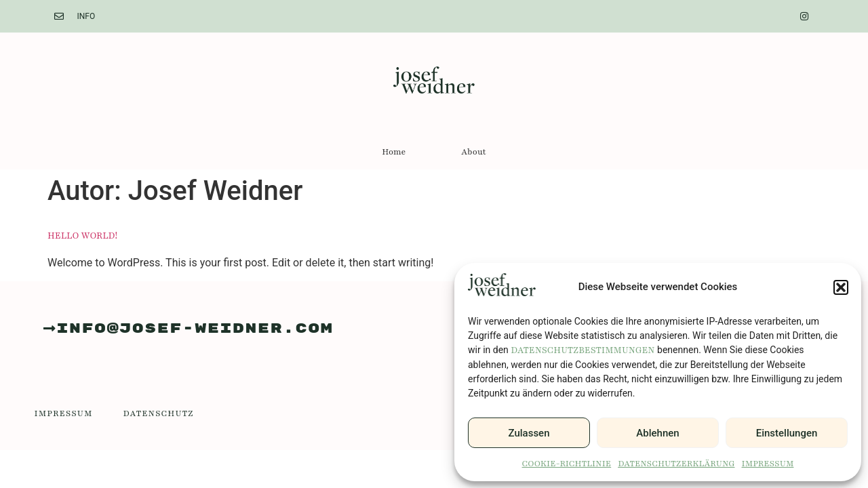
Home (394, 152)
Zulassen (529, 433)
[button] (841, 287)
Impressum (768, 464)
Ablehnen (657, 433)
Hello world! (82, 236)
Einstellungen (787, 433)
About (473, 152)
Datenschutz (159, 413)
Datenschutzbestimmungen (583, 350)
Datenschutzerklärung (676, 464)
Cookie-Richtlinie (567, 464)
